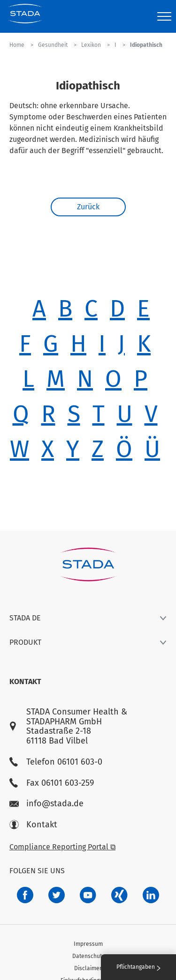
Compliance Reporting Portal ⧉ (62, 847)
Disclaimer (88, 968)
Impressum (88, 944)
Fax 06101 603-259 (52, 783)
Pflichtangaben (138, 967)
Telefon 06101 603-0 (56, 762)
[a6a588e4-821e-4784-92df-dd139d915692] (57, 895)
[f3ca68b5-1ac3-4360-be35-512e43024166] (88, 895)
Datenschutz (88, 956)
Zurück (88, 207)
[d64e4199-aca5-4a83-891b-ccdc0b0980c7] (151, 895)
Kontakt (33, 825)
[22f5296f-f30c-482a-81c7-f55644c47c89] (119, 895)
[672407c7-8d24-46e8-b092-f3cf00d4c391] (25, 895)
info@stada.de (46, 804)
